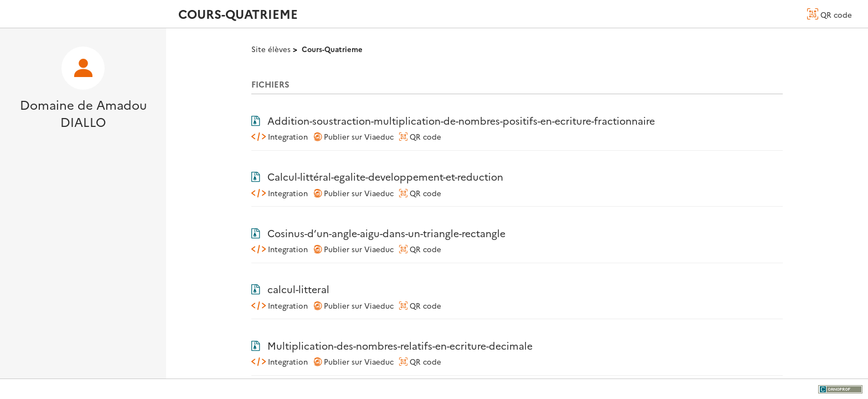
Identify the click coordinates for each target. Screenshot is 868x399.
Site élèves (271, 49)
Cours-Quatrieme (332, 49)
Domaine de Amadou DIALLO (83, 113)
